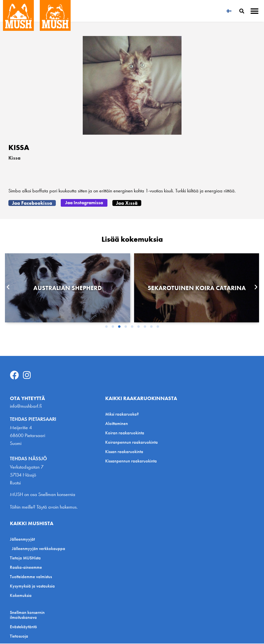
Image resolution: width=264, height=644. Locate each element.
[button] (255, 11)
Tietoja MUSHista (25, 558)
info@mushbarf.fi (26, 406)
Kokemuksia (21, 596)
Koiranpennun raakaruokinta (132, 442)
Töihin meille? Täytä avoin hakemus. (44, 507)
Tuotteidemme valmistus (31, 577)
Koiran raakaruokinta (125, 433)
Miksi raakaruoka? (122, 414)
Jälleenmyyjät (24, 540)
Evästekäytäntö (23, 627)
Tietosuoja (19, 637)
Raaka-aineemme (26, 568)
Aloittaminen (117, 424)
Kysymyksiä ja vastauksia (32, 586)
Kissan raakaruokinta (124, 452)
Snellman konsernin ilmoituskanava (27, 615)
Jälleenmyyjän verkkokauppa (39, 549)
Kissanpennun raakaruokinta (131, 461)
